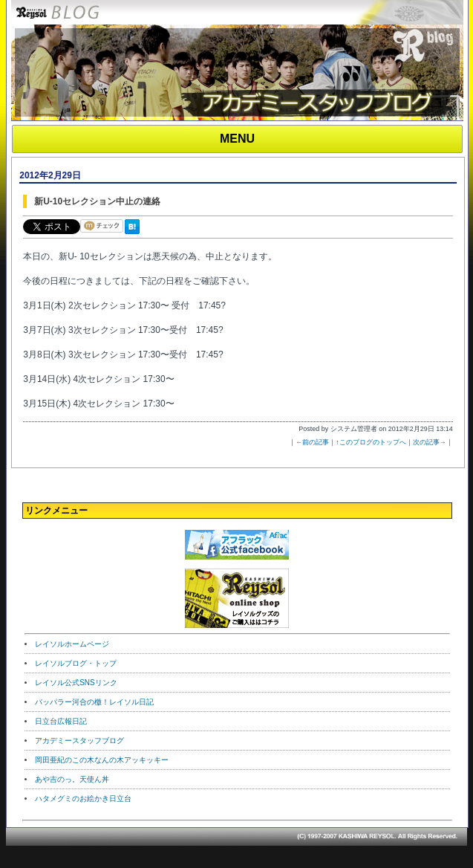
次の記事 (426, 442)
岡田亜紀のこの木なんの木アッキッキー (102, 760)
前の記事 (316, 442)
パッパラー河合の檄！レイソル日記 (94, 702)
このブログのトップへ (373, 442)
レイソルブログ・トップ (76, 663)
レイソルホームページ (72, 644)
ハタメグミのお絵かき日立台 (83, 799)
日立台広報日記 (61, 721)
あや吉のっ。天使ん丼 (72, 779)
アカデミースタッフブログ (79, 741)
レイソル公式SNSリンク (76, 683)
